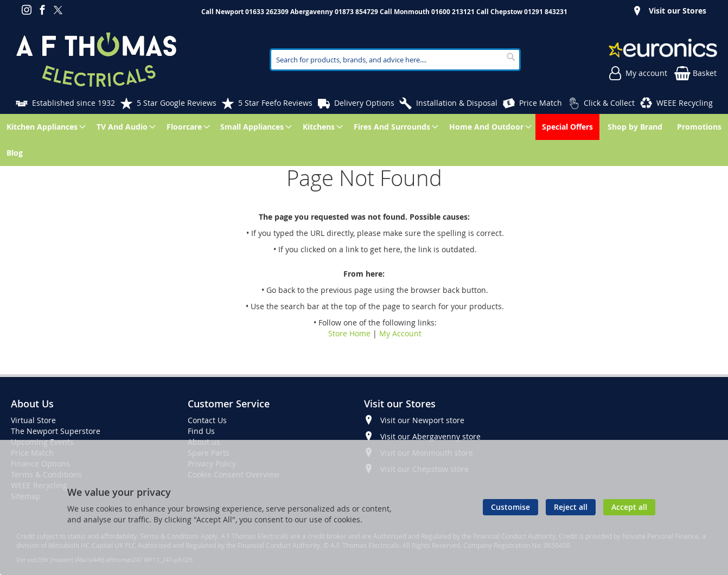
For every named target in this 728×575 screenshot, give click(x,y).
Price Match (541, 103)
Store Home (349, 333)
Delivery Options (364, 103)
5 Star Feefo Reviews (275, 103)
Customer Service (229, 404)
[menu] (364, 140)
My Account (400, 333)
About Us (32, 404)
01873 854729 (356, 12)
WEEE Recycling (685, 103)
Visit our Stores (678, 11)
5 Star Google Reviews (177, 103)
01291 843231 (546, 12)
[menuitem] (44, 127)
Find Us (201, 431)
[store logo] (96, 60)
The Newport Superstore (56, 431)
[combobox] (395, 60)
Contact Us (207, 420)
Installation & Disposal (457, 103)
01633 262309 (267, 12)
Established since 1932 (74, 103)
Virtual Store (33, 420)
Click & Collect (609, 103)
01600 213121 (453, 12)
